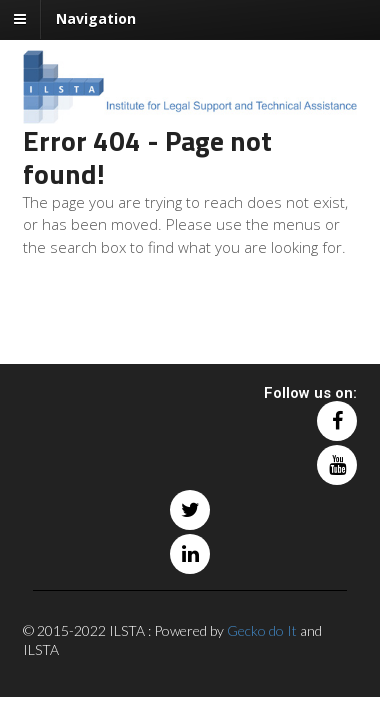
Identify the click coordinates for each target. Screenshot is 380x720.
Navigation (96, 18)
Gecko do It (262, 630)
